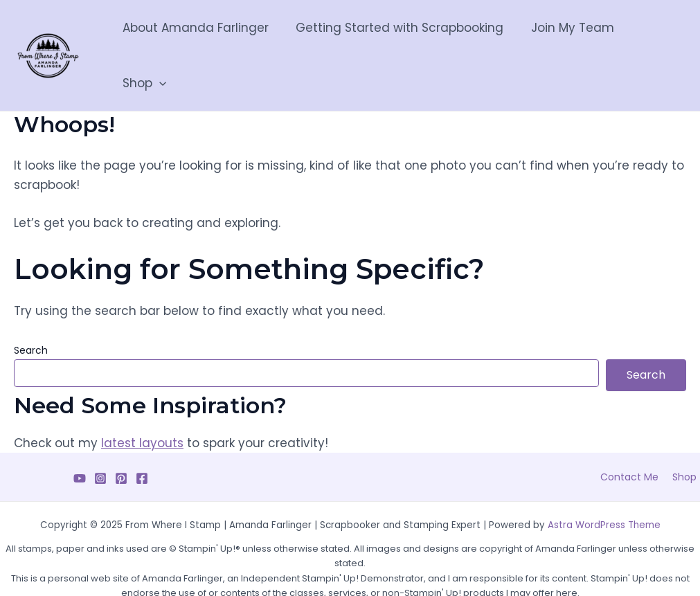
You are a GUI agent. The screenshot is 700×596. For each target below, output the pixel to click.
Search (31, 316)
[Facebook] (142, 444)
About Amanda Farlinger (196, 39)
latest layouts (142, 409)
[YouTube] (80, 444)
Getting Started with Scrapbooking (397, 39)
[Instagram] (100, 444)
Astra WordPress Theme (604, 491)
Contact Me (637, 443)
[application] (667, 39)
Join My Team (566, 39)
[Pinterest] (121, 444)
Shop (653, 39)
